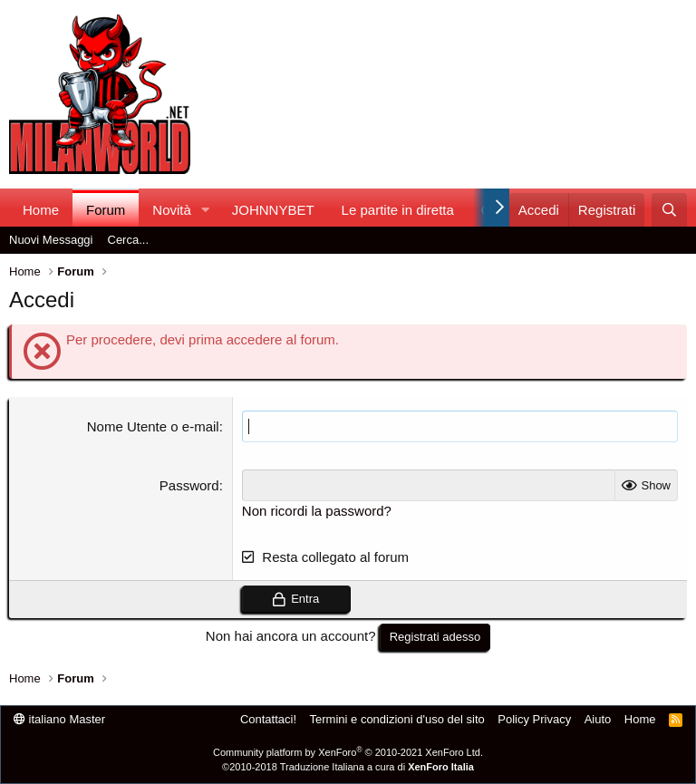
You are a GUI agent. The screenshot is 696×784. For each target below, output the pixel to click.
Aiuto (598, 719)
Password (189, 485)
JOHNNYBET (273, 210)
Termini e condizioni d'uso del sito (397, 719)
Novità (172, 210)
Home (41, 210)
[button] (206, 210)
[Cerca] (669, 210)
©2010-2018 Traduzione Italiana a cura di (348, 767)
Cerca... (129, 240)
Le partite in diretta (398, 210)
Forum (106, 210)
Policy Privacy (534, 719)
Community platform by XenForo (348, 752)
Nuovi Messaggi (51, 240)
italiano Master (59, 719)
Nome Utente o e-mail (153, 426)
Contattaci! (268, 719)
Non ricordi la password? (317, 511)
